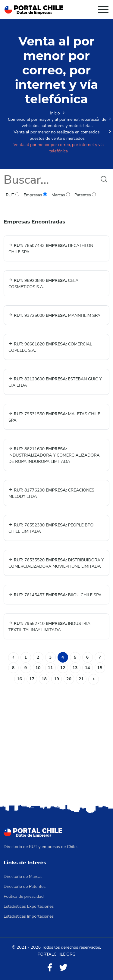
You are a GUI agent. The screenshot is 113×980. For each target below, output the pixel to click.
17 (32, 679)
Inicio (55, 113)
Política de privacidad (24, 896)
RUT (13, 195)
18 (44, 679)
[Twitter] (63, 968)
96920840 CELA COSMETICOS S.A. (44, 284)
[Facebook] (50, 968)
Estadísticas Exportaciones (29, 906)
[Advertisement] (56, 744)
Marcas (61, 195)
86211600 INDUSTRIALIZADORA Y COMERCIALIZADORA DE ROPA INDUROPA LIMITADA (54, 455)
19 (56, 679)
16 (19, 679)
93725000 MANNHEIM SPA (54, 315)
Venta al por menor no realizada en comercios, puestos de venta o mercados (57, 135)
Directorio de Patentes (25, 886)
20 (69, 679)
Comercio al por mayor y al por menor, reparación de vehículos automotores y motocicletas (57, 123)
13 (75, 668)
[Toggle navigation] (103, 9)
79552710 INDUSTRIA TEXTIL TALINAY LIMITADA (49, 627)
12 (63, 668)
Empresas (35, 195)
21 (81, 679)
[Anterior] (13, 658)
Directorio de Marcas (23, 877)
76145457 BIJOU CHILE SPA (55, 595)
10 (38, 668)
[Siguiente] (94, 679)
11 (50, 668)
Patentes (85, 195)
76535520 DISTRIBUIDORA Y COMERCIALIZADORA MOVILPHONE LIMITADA (56, 563)
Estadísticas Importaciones (29, 916)
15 (100, 668)
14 (88, 668)
